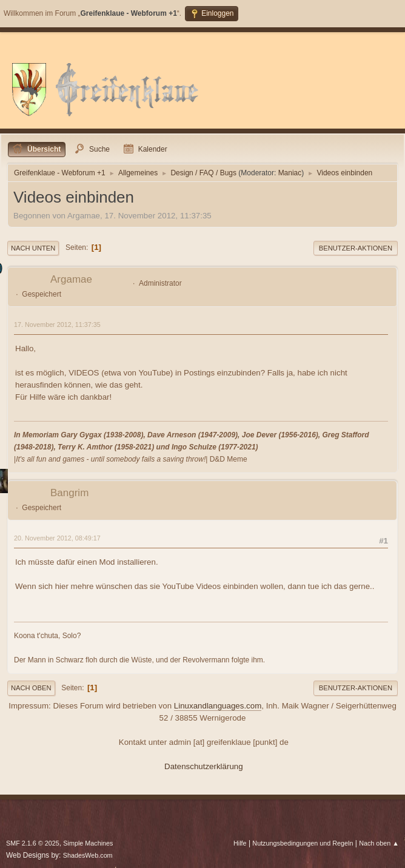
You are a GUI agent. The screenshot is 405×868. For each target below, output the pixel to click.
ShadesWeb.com (88, 855)
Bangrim (69, 493)
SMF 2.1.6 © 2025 (33, 843)
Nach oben (31, 688)
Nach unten (33, 248)
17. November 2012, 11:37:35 (57, 325)
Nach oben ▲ (379, 843)
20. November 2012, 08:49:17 (57, 538)
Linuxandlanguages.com (218, 706)
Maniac (290, 173)
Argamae (71, 279)
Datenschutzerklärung (204, 766)
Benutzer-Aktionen (356, 248)
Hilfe (240, 843)
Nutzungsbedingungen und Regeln (303, 843)
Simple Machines (88, 843)
